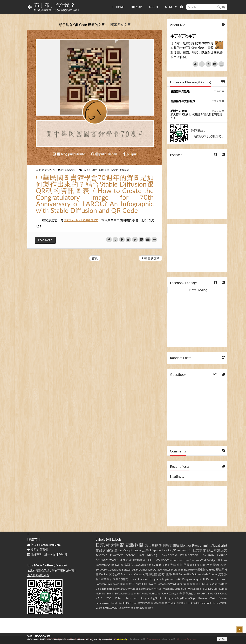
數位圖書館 (146, 608)
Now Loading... (199, 290)
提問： (38, 549)
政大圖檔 (152, 545)
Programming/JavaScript (210, 545)
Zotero (130, 555)
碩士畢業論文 (217, 550)
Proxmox (116, 555)
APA (204, 593)
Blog (210, 593)
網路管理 (110, 550)
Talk (165, 550)
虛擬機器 (139, 560)
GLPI (187, 603)
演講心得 (114, 574)
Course (222, 555)
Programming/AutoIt (162, 579)
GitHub (211, 569)
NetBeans (108, 593)
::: (112, 7)
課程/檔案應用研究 (164, 603)
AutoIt (139, 584)
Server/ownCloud (106, 603)
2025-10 (218, 91)
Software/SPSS (112, 608)
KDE (109, 598)
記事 (146, 550)
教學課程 (144, 603)
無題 (221, 574)
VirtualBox (194, 589)
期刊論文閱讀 (169, 545)
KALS (99, 598)
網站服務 (155, 565)
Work (165, 593)
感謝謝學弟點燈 (180, 91)
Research (222, 579)
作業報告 (200, 569)
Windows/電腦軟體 (145, 574)
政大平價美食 (131, 608)
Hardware (150, 584)
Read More (45, 240)
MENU (171, 7)
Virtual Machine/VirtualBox (171, 589)
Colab (224, 593)
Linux (137, 550)
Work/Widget (208, 560)
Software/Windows (108, 565)
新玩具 (223, 560)
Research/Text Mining (213, 598)
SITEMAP (136, 7)
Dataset (211, 579)
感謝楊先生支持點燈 (183, 101)
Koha (118, 598)
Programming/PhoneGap (180, 598)
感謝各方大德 (179, 111)
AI (204, 579)
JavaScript (125, 550)
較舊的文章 (151, 258)
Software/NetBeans (148, 593)
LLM (202, 584)
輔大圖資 (115, 545)
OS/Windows (169, 560)
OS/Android (168, 555)
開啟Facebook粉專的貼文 (81, 220)
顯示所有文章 (121, 25)
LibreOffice (221, 589)
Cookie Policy (122, 640)
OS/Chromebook (201, 603)
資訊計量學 (165, 574)
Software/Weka (107, 560)
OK (222, 639)
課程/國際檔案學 (188, 584)
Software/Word (166, 584)
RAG (178, 579)
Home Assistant (139, 579)
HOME (120, 7)
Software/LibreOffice (135, 569)
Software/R (146, 589)
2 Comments (69, 170)
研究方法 (126, 560)
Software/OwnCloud (126, 589)
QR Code (105, 170)
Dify (211, 589)
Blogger (186, 545)
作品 (99, 550)
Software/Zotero (189, 560)
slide (166, 565)
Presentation (189, 555)
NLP (98, 593)
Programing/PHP (151, 598)
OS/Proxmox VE (180, 550)
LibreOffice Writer (159, 569)
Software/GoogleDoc (108, 569)
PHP (175, 574)
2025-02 (218, 101)
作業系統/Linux (190, 593)
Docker (104, 574)
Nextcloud (131, 598)
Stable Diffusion (120, 170)
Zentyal (174, 593)
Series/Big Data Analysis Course (198, 574)
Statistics (126, 574)
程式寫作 (199, 550)
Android (102, 555)
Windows (113, 584)
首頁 (95, 258)
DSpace (155, 550)
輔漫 (180, 603)
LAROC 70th (90, 170)
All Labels (114, 539)
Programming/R (192, 579)
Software (101, 584)
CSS (217, 593)
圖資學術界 (127, 584)
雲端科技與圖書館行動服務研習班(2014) (199, 565)
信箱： (44, 545)
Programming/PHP (182, 569)
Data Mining (147, 555)
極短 (204, 589)
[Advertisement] (197, 248)
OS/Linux (208, 555)
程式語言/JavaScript (134, 565)
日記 (100, 545)
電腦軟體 (134, 545)
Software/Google (125, 593)
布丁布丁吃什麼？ (55, 5)
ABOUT (153, 7)
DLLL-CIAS (153, 560)
